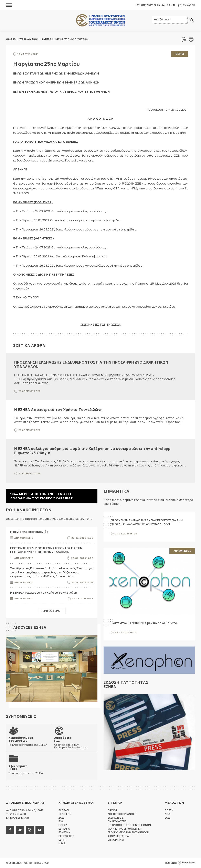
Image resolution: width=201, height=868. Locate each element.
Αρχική (11, 39)
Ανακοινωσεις (24, 538)
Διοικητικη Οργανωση (122, 814)
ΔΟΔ (61, 818)
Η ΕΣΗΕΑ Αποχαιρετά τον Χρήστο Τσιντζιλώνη (59, 410)
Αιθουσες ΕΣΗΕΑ (30, 627)
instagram (30, 830)
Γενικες (180, 54)
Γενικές (46, 39)
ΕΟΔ (61, 821)
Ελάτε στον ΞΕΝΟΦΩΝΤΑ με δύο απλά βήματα (144, 623)
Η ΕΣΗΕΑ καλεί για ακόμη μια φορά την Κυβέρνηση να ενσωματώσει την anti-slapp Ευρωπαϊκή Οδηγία (92, 451)
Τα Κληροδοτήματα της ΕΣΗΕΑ (29, 741)
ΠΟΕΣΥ (63, 825)
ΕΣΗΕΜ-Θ (64, 829)
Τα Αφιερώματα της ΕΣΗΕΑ (26, 770)
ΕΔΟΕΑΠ (64, 810)
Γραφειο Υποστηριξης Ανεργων (128, 832)
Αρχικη (112, 810)
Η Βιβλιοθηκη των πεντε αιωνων (129, 825)
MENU (9, 5)
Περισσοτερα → (52, 611)
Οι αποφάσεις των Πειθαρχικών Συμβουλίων (75, 742)
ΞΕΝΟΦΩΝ (65, 814)
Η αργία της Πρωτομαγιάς (29, 532)
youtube (40, 830)
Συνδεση (189, 5)
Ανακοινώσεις (28, 39)
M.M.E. (62, 843)
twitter (20, 830)
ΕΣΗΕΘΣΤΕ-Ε (66, 836)
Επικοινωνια (116, 840)
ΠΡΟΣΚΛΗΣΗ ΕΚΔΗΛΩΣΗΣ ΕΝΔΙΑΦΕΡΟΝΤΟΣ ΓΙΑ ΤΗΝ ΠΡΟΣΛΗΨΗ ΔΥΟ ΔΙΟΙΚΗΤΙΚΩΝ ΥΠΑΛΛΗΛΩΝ (91, 364)
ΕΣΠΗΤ (63, 840)
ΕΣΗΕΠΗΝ (64, 832)
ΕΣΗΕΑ (100, 21)
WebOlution (186, 863)
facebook (10, 830)
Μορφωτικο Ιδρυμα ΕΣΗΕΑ (125, 829)
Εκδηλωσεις (115, 818)
